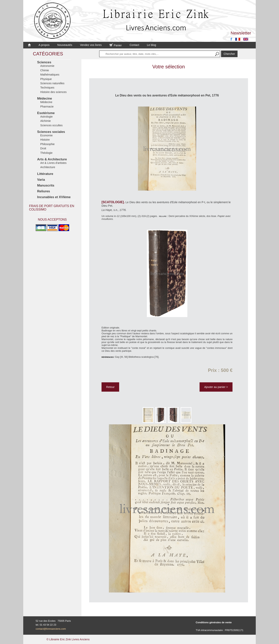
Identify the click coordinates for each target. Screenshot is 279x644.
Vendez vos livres (91, 45)
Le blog (151, 45)
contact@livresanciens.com (51, 629)
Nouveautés (65, 45)
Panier (116, 45)
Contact (134, 45)
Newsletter (241, 33)
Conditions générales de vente (214, 622)
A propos (44, 45)
